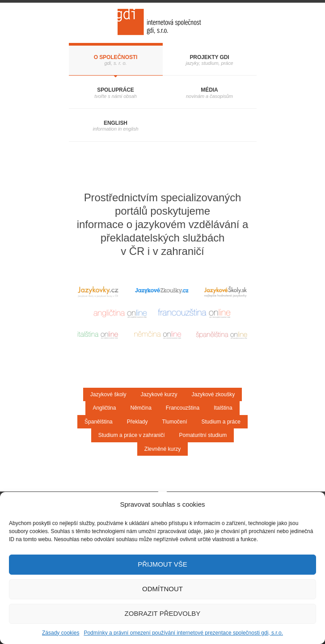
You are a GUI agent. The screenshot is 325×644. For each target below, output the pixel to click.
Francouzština (183, 408)
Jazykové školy (108, 394)
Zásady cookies (61, 633)
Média (209, 90)
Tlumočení (174, 422)
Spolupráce (116, 90)
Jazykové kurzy (159, 394)
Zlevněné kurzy (162, 449)
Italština (223, 408)
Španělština (99, 422)
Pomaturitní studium (203, 435)
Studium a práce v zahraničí (132, 435)
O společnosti (116, 57)
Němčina (141, 408)
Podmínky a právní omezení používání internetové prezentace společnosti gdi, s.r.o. (183, 633)
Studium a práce (221, 422)
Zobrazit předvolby (163, 613)
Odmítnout (162, 589)
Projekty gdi (209, 57)
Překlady (137, 422)
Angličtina (104, 408)
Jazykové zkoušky (213, 394)
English (116, 123)
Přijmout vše (162, 564)
